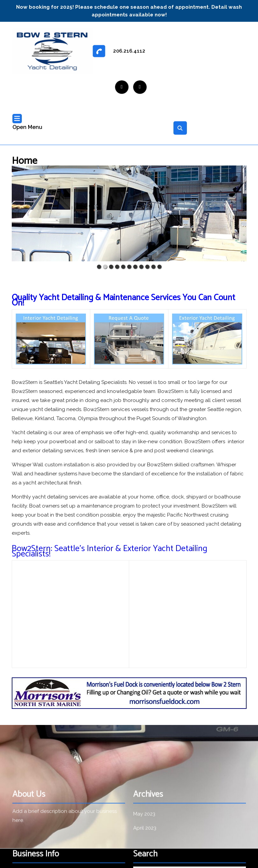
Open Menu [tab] (27, 123)
